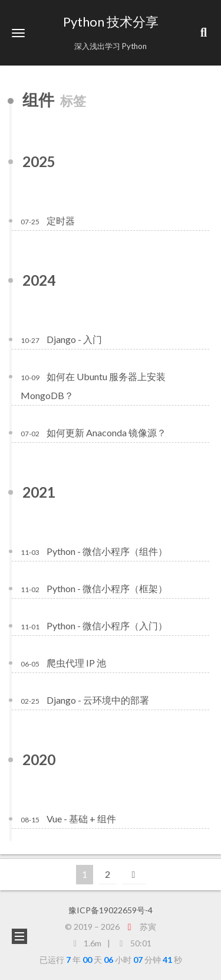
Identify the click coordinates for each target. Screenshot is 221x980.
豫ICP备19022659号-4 (111, 910)
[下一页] (134, 875)
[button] (18, 33)
